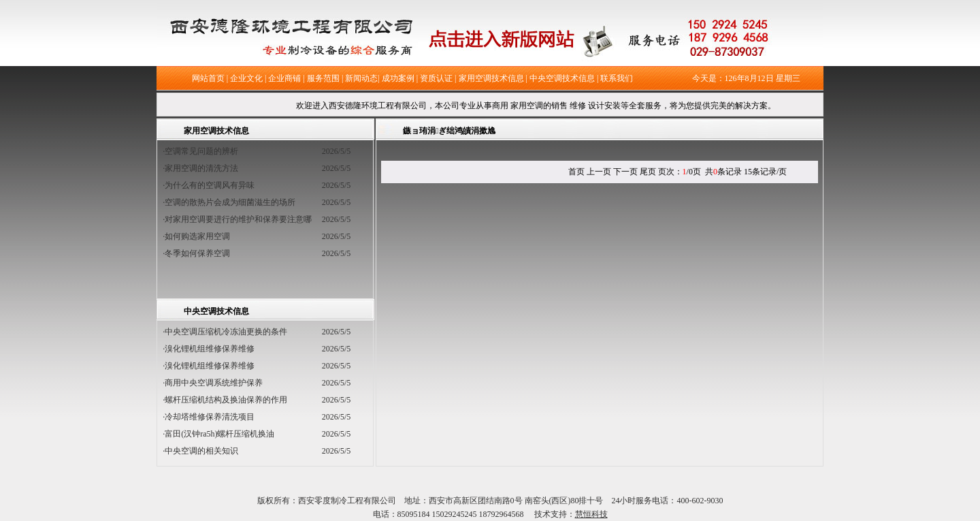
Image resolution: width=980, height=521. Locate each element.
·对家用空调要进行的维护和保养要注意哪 (241, 219)
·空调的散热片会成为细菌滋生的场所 (233, 202)
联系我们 (617, 78)
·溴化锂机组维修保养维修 (209, 349)
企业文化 (246, 78)
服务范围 (323, 78)
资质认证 (436, 78)
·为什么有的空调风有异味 (213, 185)
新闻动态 (361, 78)
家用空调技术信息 (491, 78)
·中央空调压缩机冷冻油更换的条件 (225, 332)
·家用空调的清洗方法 (205, 168)
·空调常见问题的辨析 (205, 151)
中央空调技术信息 (562, 78)
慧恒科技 (591, 514)
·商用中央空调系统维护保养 (213, 383)
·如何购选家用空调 (200, 236)
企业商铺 (284, 78)
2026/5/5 (337, 151)
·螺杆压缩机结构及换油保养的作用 (225, 400)
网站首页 (208, 78)
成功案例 (398, 78)
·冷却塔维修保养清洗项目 (209, 417)
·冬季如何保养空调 (200, 253)
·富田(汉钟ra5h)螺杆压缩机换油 (218, 434)
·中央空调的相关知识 (200, 451)
